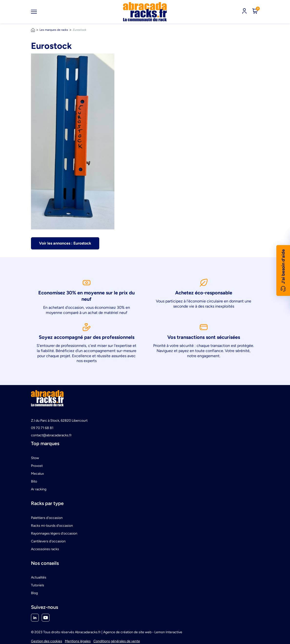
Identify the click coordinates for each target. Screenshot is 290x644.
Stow (35, 458)
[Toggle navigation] (34, 12)
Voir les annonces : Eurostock (65, 243)
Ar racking (39, 489)
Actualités (39, 577)
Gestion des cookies (47, 641)
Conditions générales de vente (117, 641)
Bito (34, 481)
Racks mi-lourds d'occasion (52, 526)
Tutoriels (38, 585)
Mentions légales (78, 641)
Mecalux (37, 474)
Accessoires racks (45, 549)
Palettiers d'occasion (47, 518)
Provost (37, 466)
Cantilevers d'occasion (48, 541)
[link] (145, 12)
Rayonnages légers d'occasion (54, 533)
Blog (34, 593)
